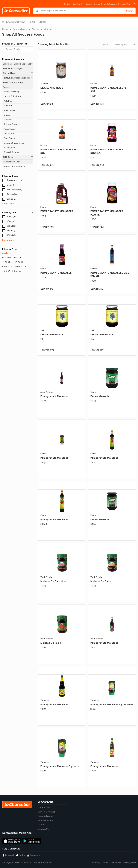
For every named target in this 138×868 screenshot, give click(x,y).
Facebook (8, 855)
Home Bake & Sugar (18, 68)
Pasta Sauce (10, 129)
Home (32, 22)
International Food (18, 162)
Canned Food (18, 73)
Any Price (7, 253)
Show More (8, 204)
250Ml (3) (11, 226)
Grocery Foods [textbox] (12, 49)
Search (130, 11)
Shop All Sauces (11, 152)
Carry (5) (11, 185)
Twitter (20, 855)
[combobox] (18, 49)
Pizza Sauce (10, 148)
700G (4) (11, 217)
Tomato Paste (18, 124)
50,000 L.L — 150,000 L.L (14, 267)
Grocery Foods (20, 29)
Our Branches (79, 4)
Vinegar (8, 115)
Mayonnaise (9, 110)
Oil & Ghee (18, 157)
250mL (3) (12, 231)
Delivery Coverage (46, 812)
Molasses (48, 29)
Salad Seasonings (12, 92)
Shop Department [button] (14, 22)
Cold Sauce (9, 138)
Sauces (35, 29)
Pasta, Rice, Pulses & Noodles (18, 78)
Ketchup (8, 101)
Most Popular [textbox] (121, 45)
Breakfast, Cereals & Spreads (18, 64)
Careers (121, 4)
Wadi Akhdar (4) (14, 190)
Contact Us (131, 4)
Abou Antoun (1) (14, 180)
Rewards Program (109, 4)
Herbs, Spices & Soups (18, 82)
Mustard (8, 106)
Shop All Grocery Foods (14, 166)
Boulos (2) (11, 199)
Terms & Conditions (112, 863)
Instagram (33, 855)
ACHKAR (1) (12, 194)
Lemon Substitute (12, 96)
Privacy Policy (130, 863)
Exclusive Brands (93, 4)
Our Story (67, 4)
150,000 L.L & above (12, 271)
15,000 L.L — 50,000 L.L (14, 262)
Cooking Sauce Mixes (14, 143)
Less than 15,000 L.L (12, 258)
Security (96, 863)
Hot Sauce (9, 134)
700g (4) (11, 221)
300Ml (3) (11, 235)
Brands (43, 22)
